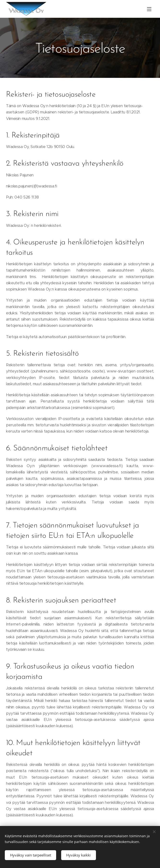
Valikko (149, 9)
